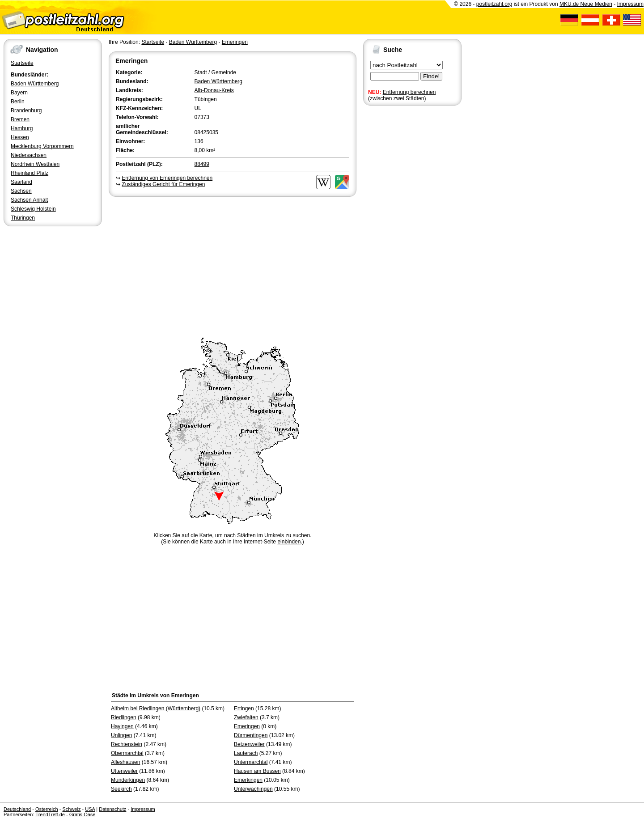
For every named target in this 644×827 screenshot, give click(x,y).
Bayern (19, 93)
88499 (202, 164)
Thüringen (23, 218)
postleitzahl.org (494, 4)
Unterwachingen (253, 789)
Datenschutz (112, 809)
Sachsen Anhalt (29, 200)
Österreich (47, 809)
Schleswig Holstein (33, 209)
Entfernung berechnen (409, 92)
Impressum (630, 4)
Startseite (22, 63)
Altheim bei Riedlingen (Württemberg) (156, 708)
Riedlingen (124, 717)
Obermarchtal (127, 753)
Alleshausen (125, 762)
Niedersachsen (29, 155)
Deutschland (17, 809)
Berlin (18, 102)
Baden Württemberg (35, 84)
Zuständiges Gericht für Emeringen (163, 184)
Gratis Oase (83, 814)
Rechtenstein (127, 744)
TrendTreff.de (50, 814)
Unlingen (121, 735)
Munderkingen (128, 780)
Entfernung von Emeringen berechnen (167, 178)
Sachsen (21, 191)
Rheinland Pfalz (30, 173)
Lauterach (246, 753)
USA (90, 809)
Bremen (20, 119)
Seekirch (121, 789)
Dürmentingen (251, 735)
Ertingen (244, 708)
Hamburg (22, 128)
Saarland (21, 182)
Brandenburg (26, 110)
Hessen (20, 137)
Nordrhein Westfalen (35, 164)
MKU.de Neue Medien (586, 4)
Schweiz (71, 809)
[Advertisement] (233, 266)
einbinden (289, 542)
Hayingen (122, 726)
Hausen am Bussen (257, 771)
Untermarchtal (251, 762)
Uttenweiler (124, 771)
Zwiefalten (246, 717)
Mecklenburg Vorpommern (42, 146)
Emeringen (235, 42)
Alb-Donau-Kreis (214, 90)
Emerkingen (248, 780)
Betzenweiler (249, 744)
